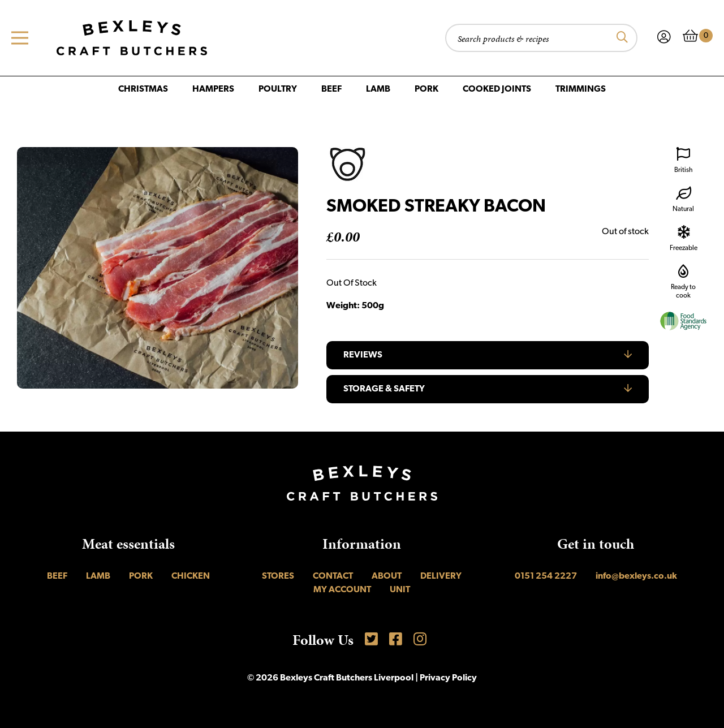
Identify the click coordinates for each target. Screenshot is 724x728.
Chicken (191, 576)
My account (342, 590)
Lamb (378, 89)
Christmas (143, 89)
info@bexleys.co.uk (636, 576)
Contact (333, 576)
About (387, 576)
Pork (426, 89)
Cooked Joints (497, 89)
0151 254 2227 (546, 576)
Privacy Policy (448, 678)
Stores (278, 576)
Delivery (441, 576)
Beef (331, 89)
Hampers (213, 89)
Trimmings (581, 89)
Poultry (278, 89)
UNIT (400, 590)
